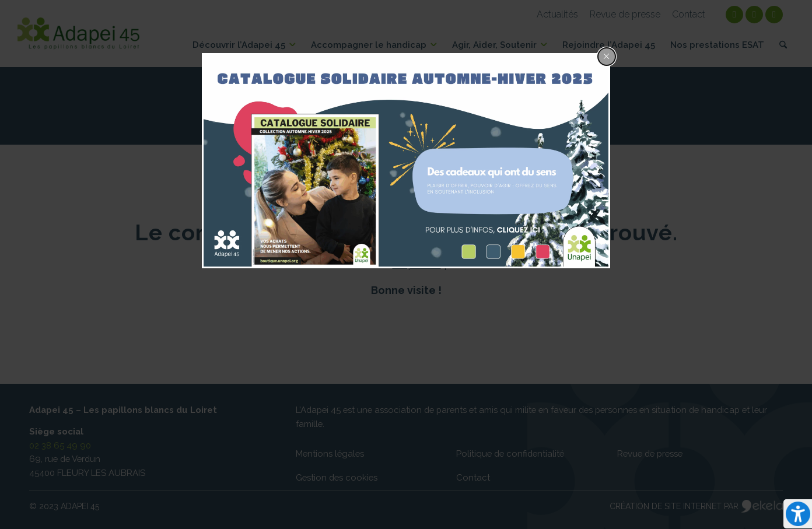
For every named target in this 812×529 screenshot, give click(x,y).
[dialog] (406, 161)
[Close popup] (607, 57)
